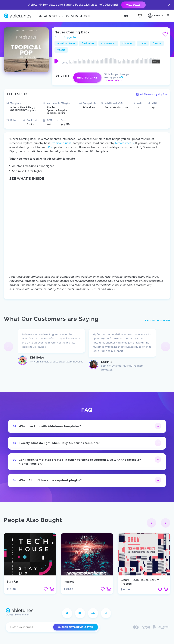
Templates (43, 16)
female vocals (124, 143)
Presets (72, 16)
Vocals (61, 50)
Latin (143, 43)
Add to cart (87, 78)
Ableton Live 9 (66, 43)
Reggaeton (71, 37)
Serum (157, 43)
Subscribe (76, 627)
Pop (57, 37)
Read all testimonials (158, 320)
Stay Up (12, 582)
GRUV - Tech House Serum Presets (140, 582)
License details (113, 80)
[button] (166, 347)
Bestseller (88, 43)
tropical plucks (61, 143)
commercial (108, 43)
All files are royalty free (152, 94)
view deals (133, 5)
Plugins (85, 16)
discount (128, 43)
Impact (69, 582)
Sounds (58, 16)
